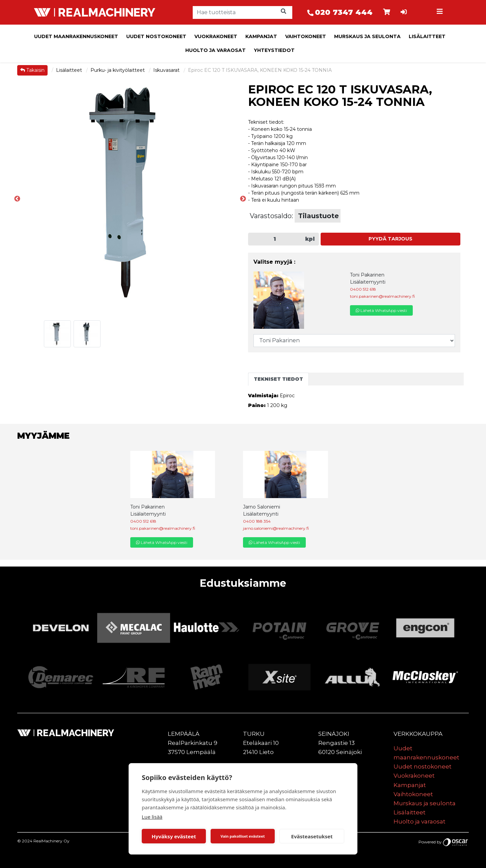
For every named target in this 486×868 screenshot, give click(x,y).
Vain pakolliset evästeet (242, 836)
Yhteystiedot (274, 50)
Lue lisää (152, 817)
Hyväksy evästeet (174, 836)
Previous (17, 199)
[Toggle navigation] (441, 12)
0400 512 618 (363, 289)
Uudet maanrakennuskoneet (76, 36)
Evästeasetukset (312, 836)
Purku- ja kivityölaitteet (118, 70)
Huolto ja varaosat (215, 50)
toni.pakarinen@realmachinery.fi (382, 296)
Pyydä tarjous (390, 239)
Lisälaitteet (427, 36)
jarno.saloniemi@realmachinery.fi (276, 528)
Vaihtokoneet (306, 36)
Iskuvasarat (167, 70)
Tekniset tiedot (278, 379)
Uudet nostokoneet (156, 36)
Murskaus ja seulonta (367, 36)
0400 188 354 (257, 521)
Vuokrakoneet (216, 36)
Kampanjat (261, 36)
